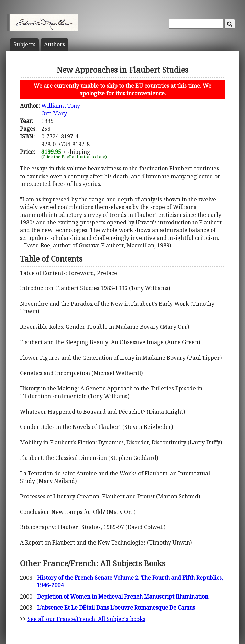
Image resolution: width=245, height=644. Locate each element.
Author (54, 44)
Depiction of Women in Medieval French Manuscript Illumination (123, 597)
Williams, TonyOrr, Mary (61, 109)
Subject (24, 44)
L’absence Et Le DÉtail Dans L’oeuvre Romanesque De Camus (116, 608)
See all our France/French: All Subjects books (86, 619)
